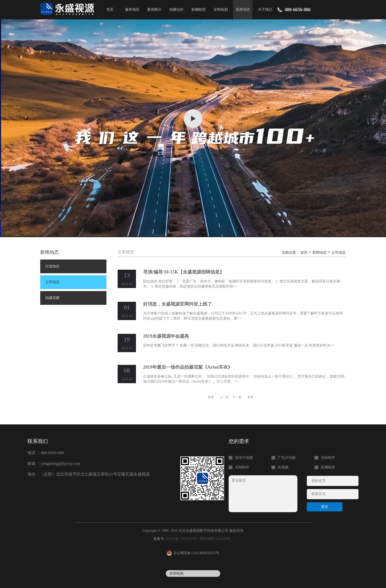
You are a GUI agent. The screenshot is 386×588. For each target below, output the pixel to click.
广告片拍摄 (287, 458)
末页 (250, 397)
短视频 (283, 467)
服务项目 (132, 10)
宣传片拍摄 (244, 458)
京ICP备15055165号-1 (182, 539)
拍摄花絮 (52, 298)
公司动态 (52, 282)
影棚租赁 (199, 10)
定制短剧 (221, 10)
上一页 (224, 397)
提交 (325, 507)
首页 (110, 10)
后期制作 (242, 467)
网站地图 (207, 539)
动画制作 (328, 458)
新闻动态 (243, 10)
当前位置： (291, 253)
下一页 (237, 397)
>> (235, 286)
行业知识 (52, 266)
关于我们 (265, 10)
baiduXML (223, 539)
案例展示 (154, 10)
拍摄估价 (176, 10)
